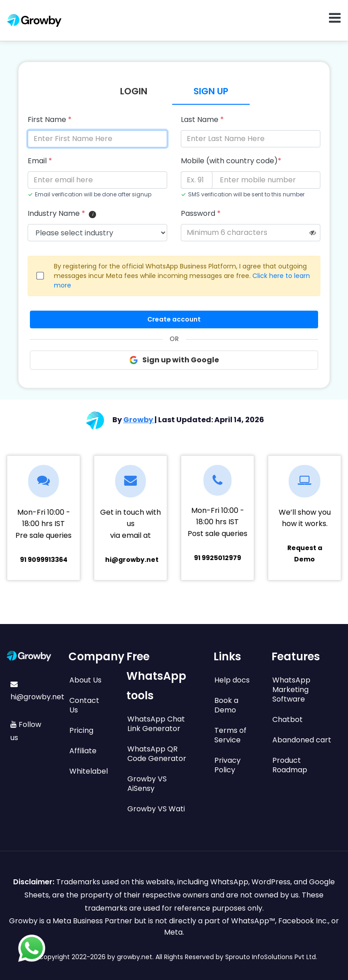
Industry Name (56, 213)
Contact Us (84, 705)
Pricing (81, 730)
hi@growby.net (132, 560)
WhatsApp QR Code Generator (157, 754)
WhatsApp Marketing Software (291, 690)
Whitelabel (89, 771)
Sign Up (211, 91)
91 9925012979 (217, 558)
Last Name (202, 119)
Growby (139, 420)
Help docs (232, 680)
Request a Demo (305, 553)
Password (201, 213)
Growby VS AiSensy (147, 784)
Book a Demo (226, 705)
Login (134, 91)
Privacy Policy (227, 765)
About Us (85, 680)
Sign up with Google (174, 360)
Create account (174, 319)
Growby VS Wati (156, 809)
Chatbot (288, 719)
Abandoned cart (302, 740)
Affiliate (83, 751)
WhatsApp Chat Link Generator (156, 724)
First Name (50, 119)
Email (40, 161)
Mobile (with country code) (231, 161)
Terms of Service (230, 735)
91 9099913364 (44, 560)
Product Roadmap (290, 765)
